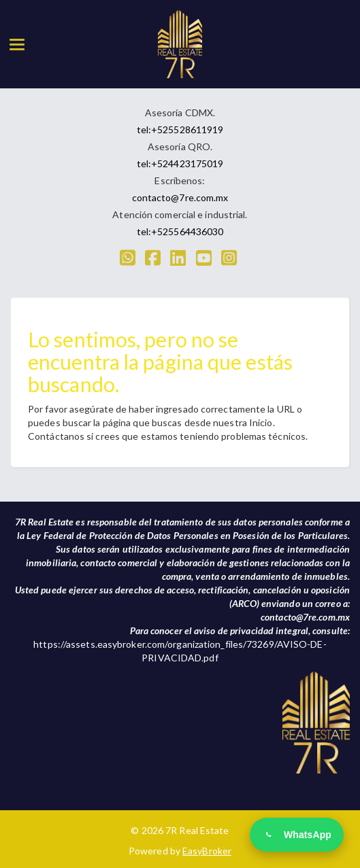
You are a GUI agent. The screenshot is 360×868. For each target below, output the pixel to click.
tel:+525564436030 (180, 231)
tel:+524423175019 (180, 163)
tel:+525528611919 (180, 129)
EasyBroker (207, 851)
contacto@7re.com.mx (180, 197)
